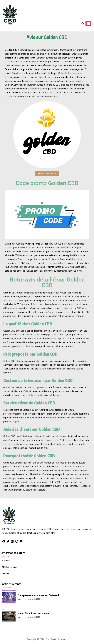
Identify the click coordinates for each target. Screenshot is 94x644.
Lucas (20, 599)
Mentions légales (10, 567)
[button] (88, 24)
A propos (6, 561)
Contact (6, 573)
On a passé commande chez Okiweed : (39, 595)
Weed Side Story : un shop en (34, 613)
